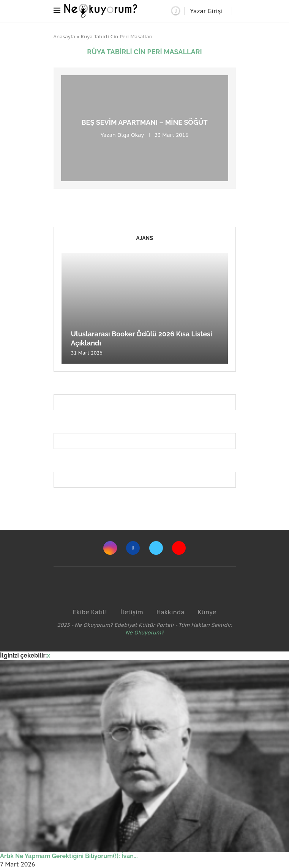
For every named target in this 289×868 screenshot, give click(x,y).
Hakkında (171, 612)
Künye (207, 612)
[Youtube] (179, 548)
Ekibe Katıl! (90, 612)
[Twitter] (156, 548)
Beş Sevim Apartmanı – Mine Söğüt (144, 122)
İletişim (132, 612)
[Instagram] (110, 548)
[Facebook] (133, 548)
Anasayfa (65, 37)
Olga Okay (131, 135)
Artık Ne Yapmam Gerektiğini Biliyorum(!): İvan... (69, 856)
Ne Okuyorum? (144, 633)
